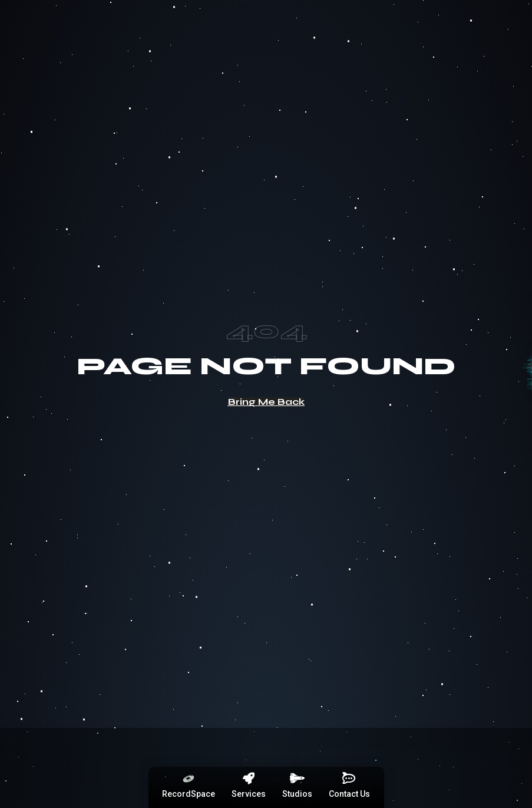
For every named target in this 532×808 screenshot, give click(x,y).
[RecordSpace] (189, 779)
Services (249, 794)
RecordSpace (189, 794)
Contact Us (349, 794)
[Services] (249, 779)
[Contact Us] (349, 779)
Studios (297, 794)
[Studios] (297, 779)
